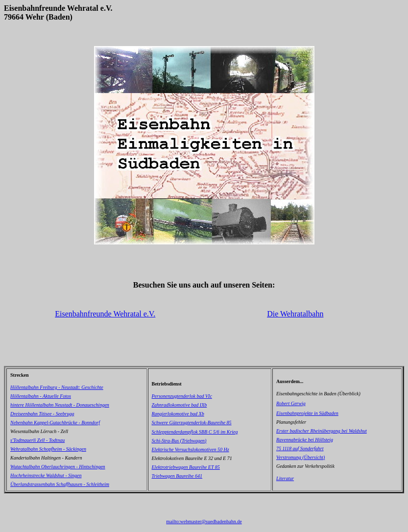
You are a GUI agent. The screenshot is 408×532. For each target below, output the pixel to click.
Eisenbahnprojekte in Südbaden (307, 413)
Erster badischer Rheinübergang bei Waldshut (322, 431)
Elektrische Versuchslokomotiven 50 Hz (191, 449)
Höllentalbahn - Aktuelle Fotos (41, 396)
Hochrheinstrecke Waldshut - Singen (46, 475)
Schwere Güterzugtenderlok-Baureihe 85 (192, 423)
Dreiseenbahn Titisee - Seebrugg (42, 414)
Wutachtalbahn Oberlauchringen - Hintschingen (58, 467)
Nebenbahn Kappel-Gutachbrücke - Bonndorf (55, 423)
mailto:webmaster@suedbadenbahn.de (204, 521)
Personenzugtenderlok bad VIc (182, 396)
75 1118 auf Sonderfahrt (300, 448)
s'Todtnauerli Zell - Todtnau (37, 440)
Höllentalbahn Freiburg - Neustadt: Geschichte (57, 387)
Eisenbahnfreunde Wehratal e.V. (105, 314)
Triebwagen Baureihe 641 (177, 476)
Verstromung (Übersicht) (300, 457)
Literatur (285, 478)
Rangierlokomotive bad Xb (178, 414)
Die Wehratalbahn (295, 314)
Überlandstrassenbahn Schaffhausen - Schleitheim (60, 484)
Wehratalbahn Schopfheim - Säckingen (48, 449)
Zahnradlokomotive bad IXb (180, 405)
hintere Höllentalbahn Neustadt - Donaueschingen (60, 405)
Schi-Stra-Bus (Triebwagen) (179, 441)
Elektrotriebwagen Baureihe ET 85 (186, 467)
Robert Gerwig (291, 403)
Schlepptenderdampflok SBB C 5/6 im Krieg (195, 432)
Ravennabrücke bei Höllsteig (305, 440)
